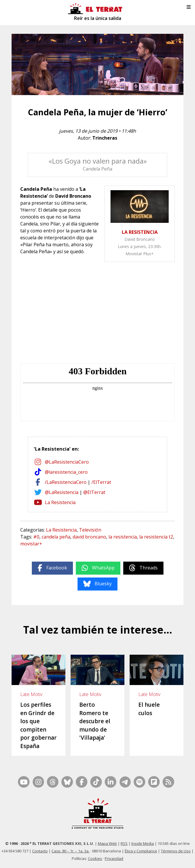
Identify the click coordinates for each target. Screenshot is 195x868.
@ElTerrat (94, 492)
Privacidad (114, 858)
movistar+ (31, 544)
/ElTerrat (101, 482)
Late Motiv (31, 694)
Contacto (40, 851)
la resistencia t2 (156, 537)
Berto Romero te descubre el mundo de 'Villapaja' (95, 721)
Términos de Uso (176, 851)
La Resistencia (60, 502)
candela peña (56, 537)
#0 (36, 537)
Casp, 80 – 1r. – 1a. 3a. (70, 851)
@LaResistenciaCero (67, 462)
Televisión (90, 530)
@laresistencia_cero (66, 472)
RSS (124, 843)
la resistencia (123, 537)
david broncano (89, 537)
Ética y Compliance (141, 851)
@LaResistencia (62, 492)
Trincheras (105, 138)
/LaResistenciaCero (66, 482)
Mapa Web (107, 843)
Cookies (95, 858)
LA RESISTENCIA (140, 232)
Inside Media (143, 843)
